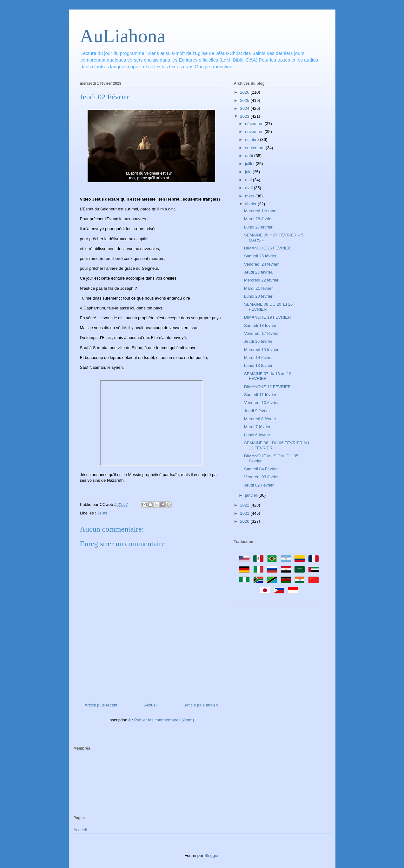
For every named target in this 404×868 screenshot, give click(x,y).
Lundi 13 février (258, 365)
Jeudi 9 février (257, 411)
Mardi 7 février (257, 427)
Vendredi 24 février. (262, 264)
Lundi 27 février (258, 227)
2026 (245, 92)
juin (249, 172)
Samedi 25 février (260, 256)
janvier (252, 495)
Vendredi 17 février (261, 333)
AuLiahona (123, 36)
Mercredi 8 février (260, 419)
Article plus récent (101, 705)
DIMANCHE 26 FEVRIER (267, 248)
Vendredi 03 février (261, 477)
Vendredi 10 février (261, 403)
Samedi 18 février (260, 325)
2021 (245, 513)
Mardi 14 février (258, 358)
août (250, 156)
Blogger (211, 855)
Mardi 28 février (258, 219)
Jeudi (102, 513)
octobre (252, 139)
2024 (245, 108)
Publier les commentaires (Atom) (164, 720)
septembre (255, 148)
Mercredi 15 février (261, 350)
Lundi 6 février (257, 435)
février (251, 204)
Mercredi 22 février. (262, 280)
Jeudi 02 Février (259, 485)
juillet (250, 164)
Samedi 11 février (260, 395)
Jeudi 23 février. (259, 272)
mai (249, 180)
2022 (245, 505)
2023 (245, 116)
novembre (255, 132)
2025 (245, 100)
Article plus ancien (201, 705)
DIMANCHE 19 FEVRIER (267, 317)
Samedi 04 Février (261, 469)
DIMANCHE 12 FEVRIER (267, 387)
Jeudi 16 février (258, 341)
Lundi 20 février (258, 296)
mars (250, 196)
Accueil (151, 705)
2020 (245, 521)
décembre (255, 124)
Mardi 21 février (258, 288)
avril (249, 188)
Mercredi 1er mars (261, 211)
